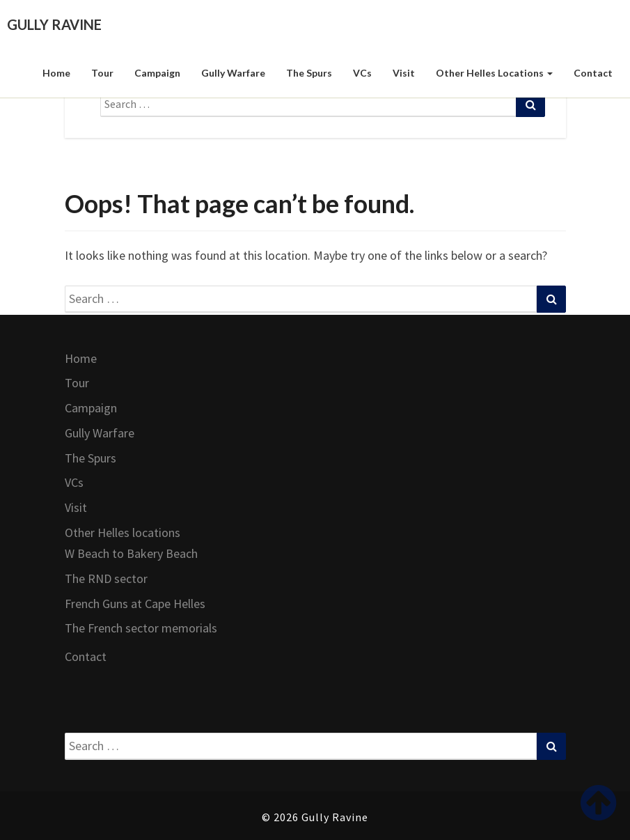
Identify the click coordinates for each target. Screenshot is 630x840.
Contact (593, 73)
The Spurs (309, 73)
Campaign (157, 73)
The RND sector (106, 578)
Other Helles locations (494, 73)
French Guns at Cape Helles (135, 604)
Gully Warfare (233, 73)
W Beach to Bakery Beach (131, 553)
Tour (102, 73)
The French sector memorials (141, 628)
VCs (362, 73)
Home (56, 73)
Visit (404, 73)
